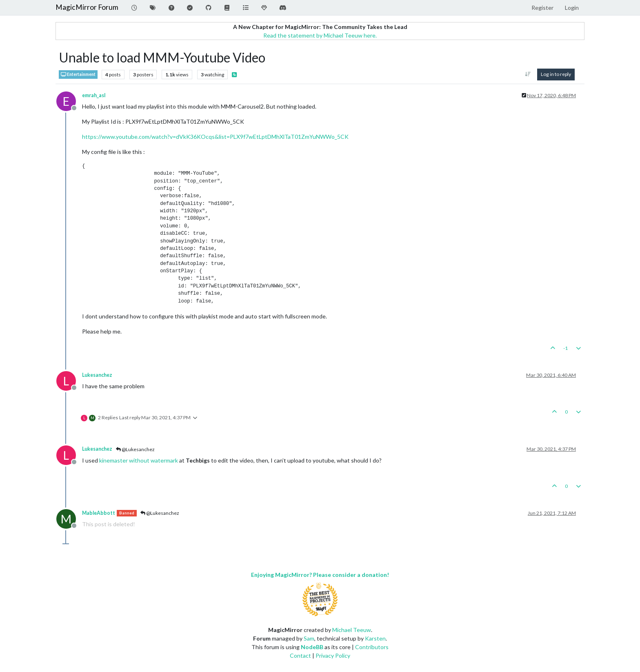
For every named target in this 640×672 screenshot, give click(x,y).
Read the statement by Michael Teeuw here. (320, 35)
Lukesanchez (97, 375)
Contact (300, 655)
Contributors (372, 647)
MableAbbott (99, 513)
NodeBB (312, 647)
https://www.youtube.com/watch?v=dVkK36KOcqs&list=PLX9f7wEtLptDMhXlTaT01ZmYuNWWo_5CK (215, 137)
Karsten (375, 638)
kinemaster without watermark (139, 460)
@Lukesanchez (135, 449)
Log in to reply (556, 74)
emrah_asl (94, 95)
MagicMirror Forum (87, 7)
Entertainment (78, 75)
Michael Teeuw (352, 630)
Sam (309, 638)
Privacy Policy (333, 655)
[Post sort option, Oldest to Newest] (528, 74)
